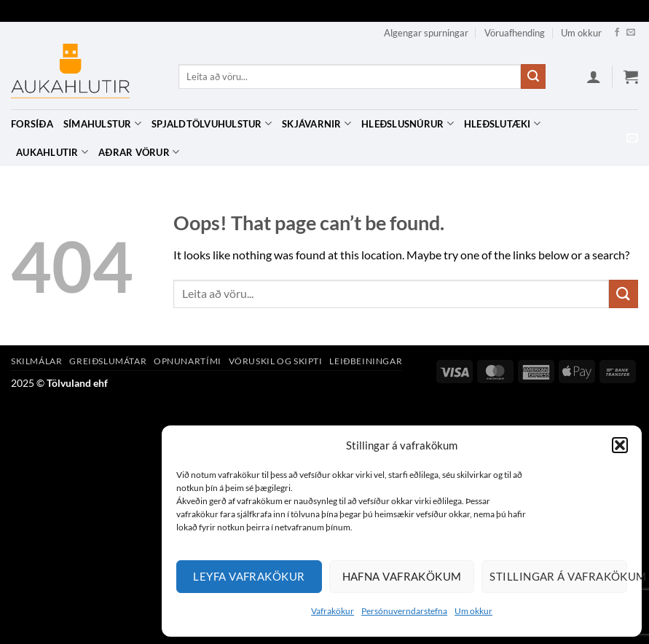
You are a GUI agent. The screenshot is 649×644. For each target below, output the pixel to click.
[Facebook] (617, 33)
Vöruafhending (515, 33)
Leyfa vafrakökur (249, 576)
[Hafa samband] (631, 33)
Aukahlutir (52, 152)
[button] (620, 445)
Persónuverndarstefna (404, 611)
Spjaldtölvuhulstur (212, 123)
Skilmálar (37, 361)
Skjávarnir (316, 123)
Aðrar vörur (139, 152)
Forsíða (32, 124)
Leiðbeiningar (366, 361)
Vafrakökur (333, 611)
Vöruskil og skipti (276, 361)
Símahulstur (102, 123)
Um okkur (473, 611)
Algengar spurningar (426, 33)
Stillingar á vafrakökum (558, 576)
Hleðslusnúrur (408, 123)
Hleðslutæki (502, 123)
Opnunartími (188, 361)
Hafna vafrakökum (402, 576)
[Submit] (533, 76)
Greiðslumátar (108, 361)
